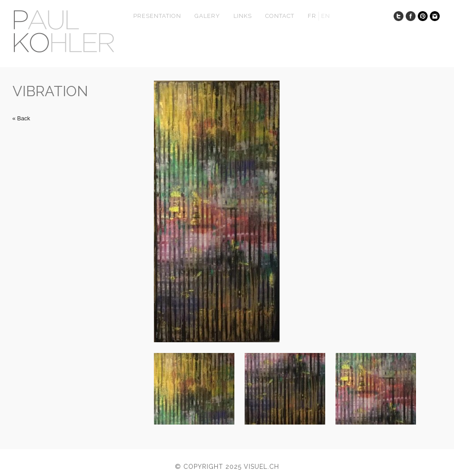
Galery (207, 16)
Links (243, 16)
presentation (157, 16)
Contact (280, 16)
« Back (21, 118)
